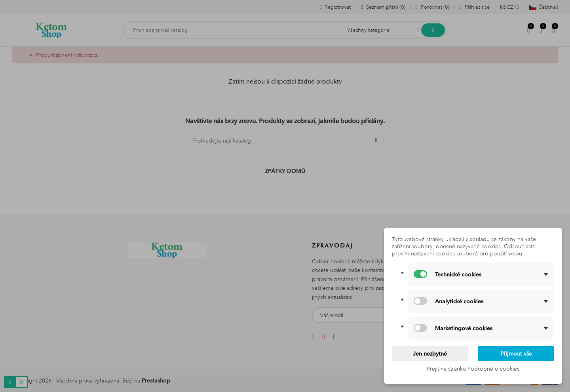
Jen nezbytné (430, 354)
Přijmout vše (516, 354)
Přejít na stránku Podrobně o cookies (473, 369)
